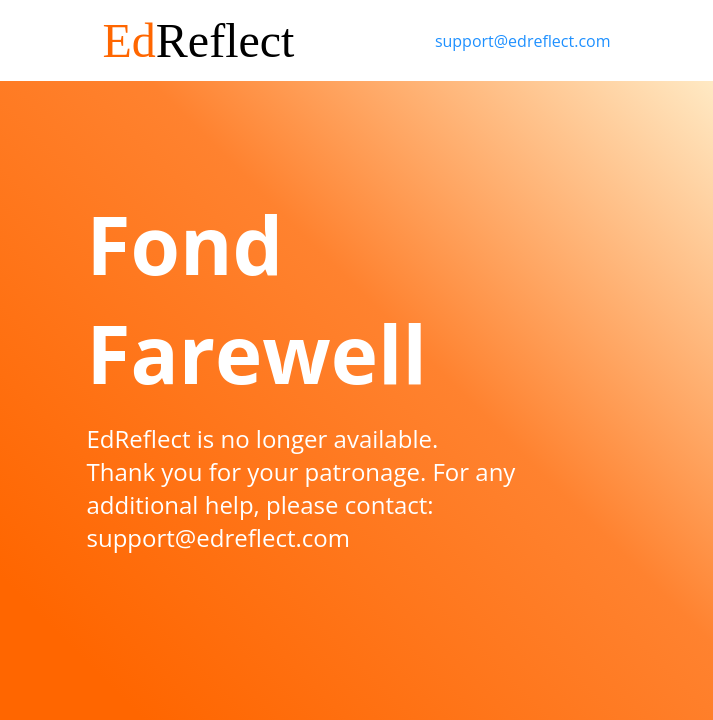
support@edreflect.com (523, 41)
